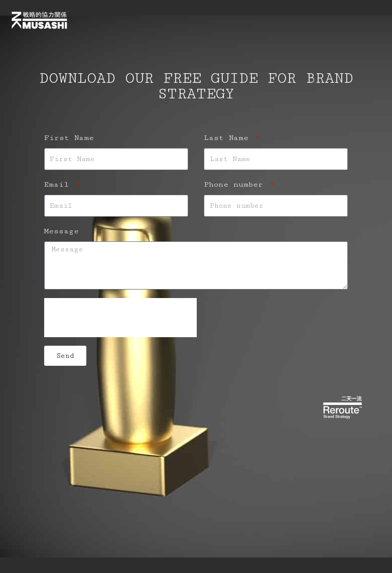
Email (59, 184)
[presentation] (120, 318)
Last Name (229, 138)
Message (61, 231)
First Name (69, 138)
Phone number (236, 184)
